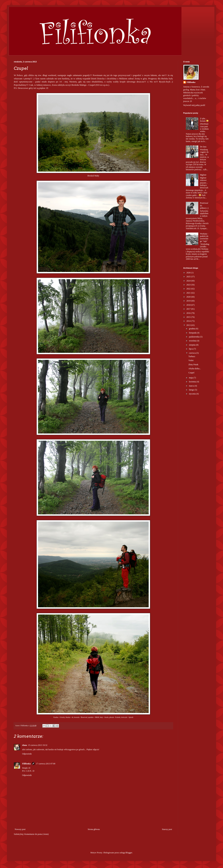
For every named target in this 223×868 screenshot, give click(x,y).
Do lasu (203, 147)
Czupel (191, 373)
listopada (193, 333)
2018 (189, 305)
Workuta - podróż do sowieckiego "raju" (204, 237)
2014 (189, 321)
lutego (192, 390)
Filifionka (26, 764)
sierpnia (192, 345)
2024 (189, 281)
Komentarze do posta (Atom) (36, 834)
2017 (189, 309)
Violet (191, 360)
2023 (189, 285)
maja (191, 378)
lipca (191, 349)
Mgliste (203, 175)
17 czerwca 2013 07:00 (46, 764)
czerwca (193, 353)
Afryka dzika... (195, 369)
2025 (189, 277)
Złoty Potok (193, 365)
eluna (25, 745)
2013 (189, 325)
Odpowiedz (27, 754)
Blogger (129, 853)
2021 (189, 293)
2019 (189, 301)
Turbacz (192, 356)
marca (192, 386)
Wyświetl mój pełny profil (194, 105)
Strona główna (94, 829)
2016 (189, 313)
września (193, 341)
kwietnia (193, 382)
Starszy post (167, 829)
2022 (189, 289)
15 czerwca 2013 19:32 (38, 745)
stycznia (193, 394)
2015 (189, 317)
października (194, 337)
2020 (189, 297)
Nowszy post (20, 829)
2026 (189, 273)
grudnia (192, 329)
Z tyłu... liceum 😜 (204, 120)
